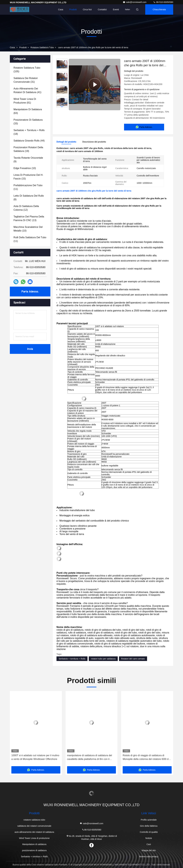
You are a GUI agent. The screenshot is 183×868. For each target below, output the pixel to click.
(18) (29, 132)
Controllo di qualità (149, 832)
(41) (27, 90)
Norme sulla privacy (149, 857)
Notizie (149, 838)
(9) (28, 160)
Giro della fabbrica (149, 826)
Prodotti (73, 9)
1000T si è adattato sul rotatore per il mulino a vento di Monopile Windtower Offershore (35, 757)
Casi (149, 844)
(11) (28, 187)
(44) (29, 141)
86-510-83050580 (163, 2)
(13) (29, 218)
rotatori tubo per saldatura (103, 659)
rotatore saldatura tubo (42, 47)
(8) (29, 198)
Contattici (102, 9)
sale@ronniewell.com (135, 2)
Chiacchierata (159, 9)
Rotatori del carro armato (133, 659)
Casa (61, 9)
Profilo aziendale (149, 820)
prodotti (23, 47)
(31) (26, 80)
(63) (28, 111)
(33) (28, 122)
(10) (25, 168)
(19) (28, 149)
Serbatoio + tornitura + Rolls (72, 659)
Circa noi (87, 9)
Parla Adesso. (30, 292)
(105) (27, 70)
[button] (62, 106)
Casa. (13, 47)
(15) (28, 177)
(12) (26, 208)
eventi (116, 9)
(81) (25, 101)
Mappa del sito (149, 850)
